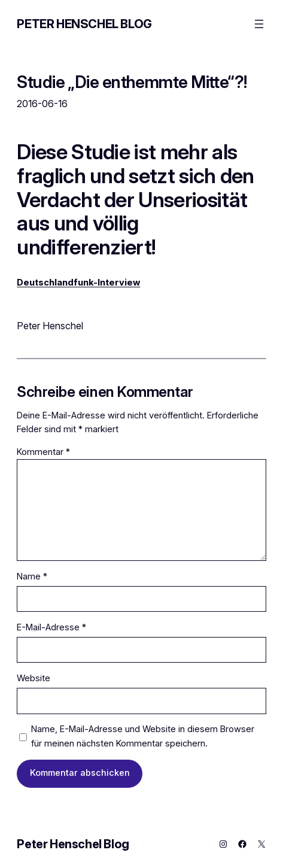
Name (32, 576)
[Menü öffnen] (259, 24)
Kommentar (43, 452)
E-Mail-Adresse (51, 627)
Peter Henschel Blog (84, 24)
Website (34, 678)
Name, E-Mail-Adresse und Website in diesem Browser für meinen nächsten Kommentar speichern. (143, 736)
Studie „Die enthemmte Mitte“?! (132, 82)
